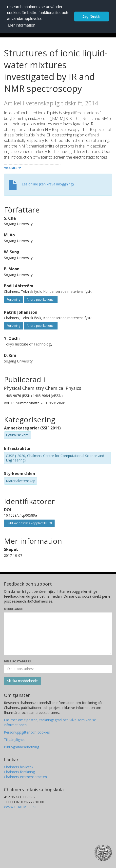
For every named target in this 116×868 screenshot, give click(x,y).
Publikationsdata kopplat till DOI (29, 523)
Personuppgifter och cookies (27, 732)
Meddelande (13, 609)
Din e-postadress (17, 661)
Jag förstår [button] (92, 16)
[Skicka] (22, 681)
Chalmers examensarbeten (25, 777)
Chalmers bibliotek (19, 767)
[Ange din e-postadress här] (58, 669)
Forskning (13, 300)
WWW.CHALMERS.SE (21, 807)
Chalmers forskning (19, 772)
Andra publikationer (41, 300)
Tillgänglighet (14, 740)
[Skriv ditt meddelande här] (58, 634)
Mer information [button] (22, 25)
